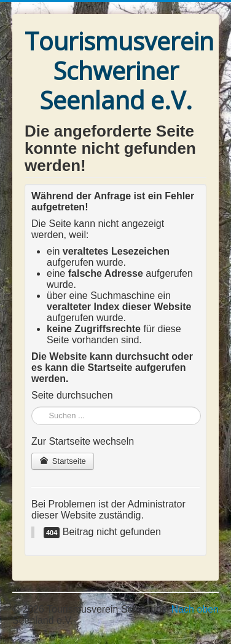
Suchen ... (32, 407)
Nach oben (195, 609)
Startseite (63, 461)
